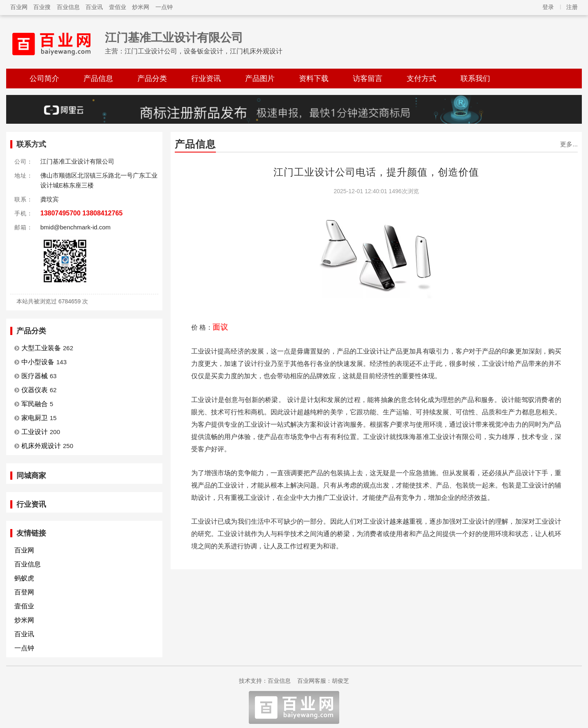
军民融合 (35, 404)
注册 (572, 7)
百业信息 (68, 7)
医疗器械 (35, 376)
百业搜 (42, 7)
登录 (548, 7)
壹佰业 (118, 7)
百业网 (19, 7)
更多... (569, 144)
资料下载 (314, 79)
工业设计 (35, 432)
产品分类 (152, 79)
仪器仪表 (35, 390)
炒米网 (141, 7)
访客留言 (368, 79)
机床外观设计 (41, 446)
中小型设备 (38, 362)
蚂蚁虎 (24, 578)
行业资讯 (206, 79)
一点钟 (164, 7)
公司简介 (44, 79)
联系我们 (475, 79)
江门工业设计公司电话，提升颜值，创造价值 (376, 172)
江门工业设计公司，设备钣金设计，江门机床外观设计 (204, 51)
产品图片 (260, 79)
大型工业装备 (41, 348)
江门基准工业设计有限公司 (174, 38)
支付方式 (421, 79)
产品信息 (98, 79)
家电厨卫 (35, 418)
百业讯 (94, 7)
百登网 (24, 592)
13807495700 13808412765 (81, 213)
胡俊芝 (340, 681)
